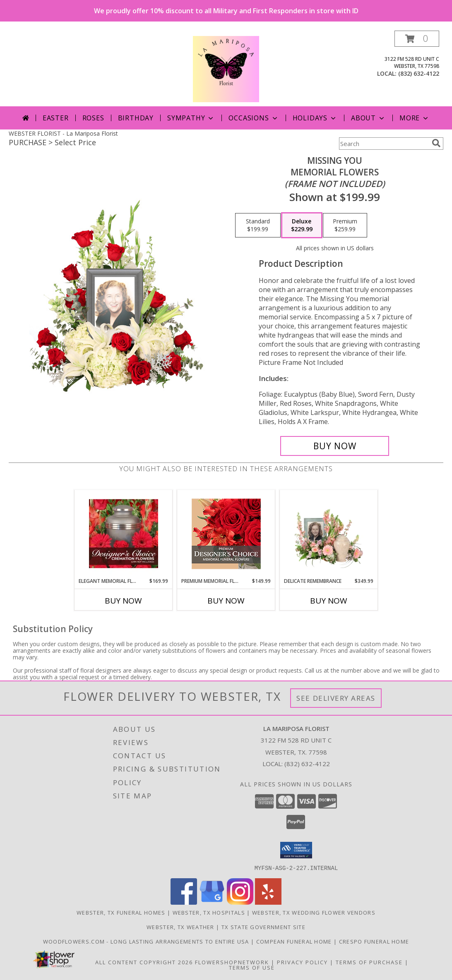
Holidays (315, 118)
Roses (93, 118)
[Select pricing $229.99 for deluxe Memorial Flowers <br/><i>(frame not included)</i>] (302, 225)
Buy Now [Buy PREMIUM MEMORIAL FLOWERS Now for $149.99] (226, 601)
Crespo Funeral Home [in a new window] (374, 941)
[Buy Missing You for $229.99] (335, 446)
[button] (417, 39)
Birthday (136, 118)
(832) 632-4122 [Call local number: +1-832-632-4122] (419, 73)
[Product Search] (384, 144)
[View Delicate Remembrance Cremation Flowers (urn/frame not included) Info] (329, 534)
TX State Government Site (263, 927)
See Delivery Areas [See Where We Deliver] (336, 698)
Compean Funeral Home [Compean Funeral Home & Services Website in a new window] (295, 941)
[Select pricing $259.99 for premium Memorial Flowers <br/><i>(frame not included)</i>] (345, 225)
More (415, 118)
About (368, 118)
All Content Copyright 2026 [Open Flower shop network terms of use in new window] (144, 962)
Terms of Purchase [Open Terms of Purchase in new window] (369, 962)
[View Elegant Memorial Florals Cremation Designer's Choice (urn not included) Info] (124, 534)
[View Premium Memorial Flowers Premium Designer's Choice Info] (226, 534)
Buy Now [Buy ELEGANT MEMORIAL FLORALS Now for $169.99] (123, 601)
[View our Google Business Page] (212, 902)
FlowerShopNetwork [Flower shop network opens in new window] (232, 962)
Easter (56, 118)
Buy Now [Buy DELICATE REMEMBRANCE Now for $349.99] (329, 601)
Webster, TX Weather (180, 927)
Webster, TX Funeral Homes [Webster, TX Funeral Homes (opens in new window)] (121, 912)
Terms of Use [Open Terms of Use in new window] (252, 967)
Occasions (254, 118)
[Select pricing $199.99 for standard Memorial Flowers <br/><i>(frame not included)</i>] (258, 225)
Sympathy (191, 118)
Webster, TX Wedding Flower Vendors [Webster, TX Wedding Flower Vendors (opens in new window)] (314, 912)
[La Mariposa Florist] (226, 68)
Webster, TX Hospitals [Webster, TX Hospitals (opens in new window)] (209, 912)
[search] (436, 143)
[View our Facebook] (184, 902)
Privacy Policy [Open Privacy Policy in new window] (302, 962)
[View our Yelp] (268, 902)
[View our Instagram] (240, 902)
